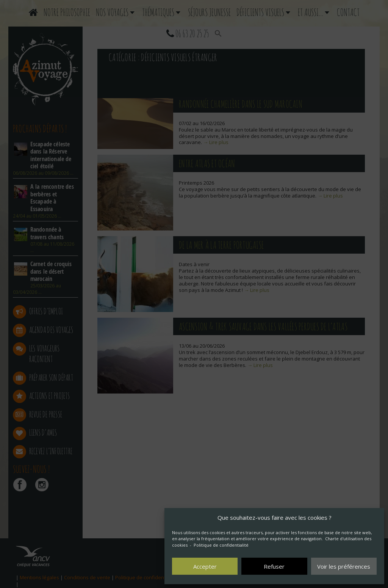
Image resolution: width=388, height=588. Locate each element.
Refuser (274, 566)
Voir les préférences (344, 566)
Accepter (205, 566)
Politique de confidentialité (221, 545)
